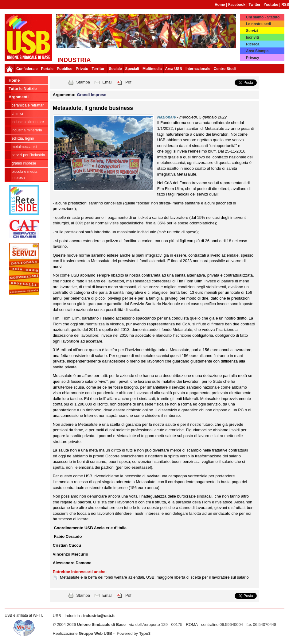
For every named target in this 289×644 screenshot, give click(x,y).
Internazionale (198, 69)
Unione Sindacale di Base (101, 625)
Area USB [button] (174, 69)
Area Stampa (257, 51)
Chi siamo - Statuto (263, 17)
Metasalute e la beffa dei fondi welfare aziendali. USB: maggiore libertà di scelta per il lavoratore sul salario (154, 577)
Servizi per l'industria (28, 155)
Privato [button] (82, 69)
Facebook (237, 5)
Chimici (17, 114)
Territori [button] (98, 69)
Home (220, 5)
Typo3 (145, 633)
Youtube (271, 5)
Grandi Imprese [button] (92, 95)
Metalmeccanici (24, 147)
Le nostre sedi (258, 24)
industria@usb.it (99, 616)
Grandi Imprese (24, 163)
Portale (47, 69)
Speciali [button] (132, 69)
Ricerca (253, 44)
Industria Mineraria (27, 130)
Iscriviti (252, 37)
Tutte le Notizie (23, 89)
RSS (285, 5)
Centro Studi (225, 69)
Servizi (252, 31)
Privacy (253, 58)
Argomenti (19, 97)
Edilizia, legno (23, 138)
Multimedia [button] (152, 69)
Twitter (255, 5)
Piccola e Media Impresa (24, 175)
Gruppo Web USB (95, 633)
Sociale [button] (115, 69)
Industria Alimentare (28, 122)
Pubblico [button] (65, 69)
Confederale (27, 69)
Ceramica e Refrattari (28, 105)
